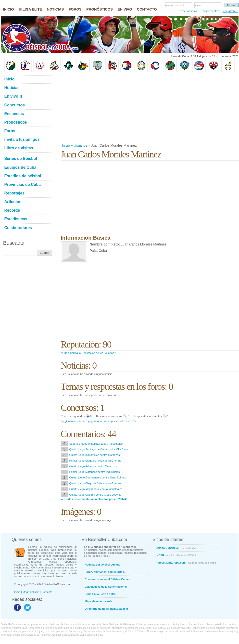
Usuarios (81, 145)
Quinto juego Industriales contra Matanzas (95, 455)
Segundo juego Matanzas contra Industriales (96, 444)
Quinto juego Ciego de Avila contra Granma (95, 483)
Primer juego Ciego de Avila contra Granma (95, 461)
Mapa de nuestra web (98, 601)
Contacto (47, 592)
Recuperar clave (210, 11)
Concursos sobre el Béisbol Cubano (108, 579)
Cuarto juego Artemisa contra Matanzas (93, 466)
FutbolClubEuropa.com (186, 563)
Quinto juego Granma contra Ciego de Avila (95, 495)
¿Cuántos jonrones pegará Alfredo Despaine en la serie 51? (101, 421)
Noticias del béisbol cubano (103, 565)
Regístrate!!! (231, 11)
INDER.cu (176, 555)
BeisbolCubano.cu (177, 548)
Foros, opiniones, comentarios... (106, 572)
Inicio (66, 145)
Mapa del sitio (31, 592)
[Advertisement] (149, 108)
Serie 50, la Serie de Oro (100, 594)
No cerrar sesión (189, 11)
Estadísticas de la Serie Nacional (106, 587)
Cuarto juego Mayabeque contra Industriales (96, 489)
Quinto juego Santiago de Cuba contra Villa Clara (99, 449)
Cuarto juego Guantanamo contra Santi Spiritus (98, 477)
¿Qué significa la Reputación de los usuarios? (88, 353)
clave (199, 5)
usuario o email (175, 5)
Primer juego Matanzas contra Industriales (95, 472)
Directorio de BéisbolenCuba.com (107, 609)
